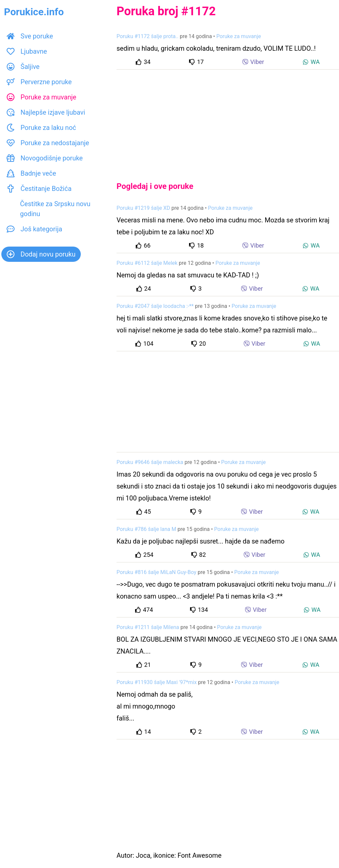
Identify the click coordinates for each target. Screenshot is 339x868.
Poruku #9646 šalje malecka (150, 462)
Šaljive (23, 67)
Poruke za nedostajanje (48, 143)
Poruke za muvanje (41, 97)
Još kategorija (34, 229)
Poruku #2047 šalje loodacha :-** (155, 306)
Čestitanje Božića (39, 189)
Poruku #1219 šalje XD (143, 208)
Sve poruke (30, 36)
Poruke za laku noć (41, 128)
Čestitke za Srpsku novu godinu (48, 209)
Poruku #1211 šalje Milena (148, 627)
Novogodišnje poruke (45, 158)
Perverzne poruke (39, 82)
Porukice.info (34, 12)
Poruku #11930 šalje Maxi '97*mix (157, 682)
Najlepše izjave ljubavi (46, 112)
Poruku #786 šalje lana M (146, 529)
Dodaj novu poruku (41, 254)
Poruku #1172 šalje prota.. (147, 36)
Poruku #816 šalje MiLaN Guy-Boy (156, 572)
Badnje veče (31, 173)
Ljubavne (27, 51)
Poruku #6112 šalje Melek (147, 263)
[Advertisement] (228, 120)
